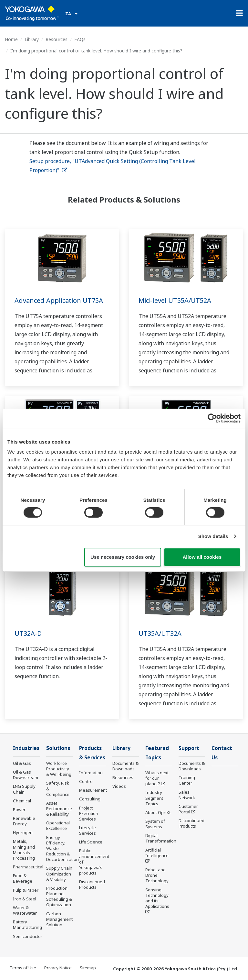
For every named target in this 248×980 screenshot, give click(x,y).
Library (32, 39)
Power (19, 809)
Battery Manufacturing (27, 925)
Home (11, 39)
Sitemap (88, 968)
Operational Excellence (58, 826)
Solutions (58, 748)
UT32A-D (28, 633)
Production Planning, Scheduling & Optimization (59, 896)
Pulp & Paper (26, 890)
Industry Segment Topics (154, 798)
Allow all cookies (202, 557)
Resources (57, 39)
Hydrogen (23, 832)
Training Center (187, 780)
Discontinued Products (92, 884)
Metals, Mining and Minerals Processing (24, 849)
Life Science (91, 842)
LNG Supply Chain (24, 789)
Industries (26, 748)
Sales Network (187, 795)
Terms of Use (23, 968)
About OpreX (158, 812)
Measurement (93, 790)
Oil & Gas (22, 763)
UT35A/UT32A (160, 633)
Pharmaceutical (28, 867)
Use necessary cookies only (123, 557)
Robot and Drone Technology (157, 875)
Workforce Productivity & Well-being (59, 769)
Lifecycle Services (88, 830)
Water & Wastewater (25, 910)
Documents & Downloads (125, 766)
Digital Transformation (161, 838)
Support (189, 748)
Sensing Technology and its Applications (157, 898)
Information (91, 773)
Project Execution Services (89, 813)
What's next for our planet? (157, 778)
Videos (119, 786)
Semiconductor (28, 936)
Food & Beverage (23, 878)
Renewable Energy (24, 821)
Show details (213, 536)
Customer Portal (188, 809)
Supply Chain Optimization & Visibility (59, 874)
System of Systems (155, 824)
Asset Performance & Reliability (59, 809)
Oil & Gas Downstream (26, 775)
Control (86, 781)
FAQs (80, 39)
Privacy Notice (58, 968)
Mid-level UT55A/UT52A (175, 300)
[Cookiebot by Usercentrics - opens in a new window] (212, 418)
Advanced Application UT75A (59, 300)
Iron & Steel (25, 899)
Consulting (90, 799)
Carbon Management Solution (59, 919)
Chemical (22, 801)
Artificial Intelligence (157, 853)
